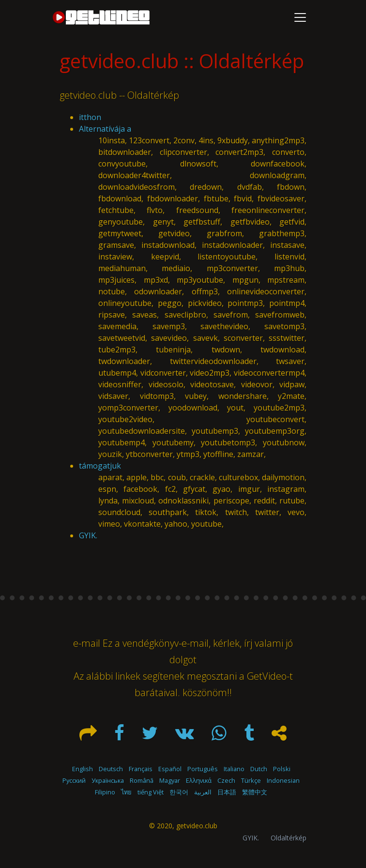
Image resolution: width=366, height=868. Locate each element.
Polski (282, 769)
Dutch (259, 769)
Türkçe (251, 780)
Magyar (170, 780)
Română (142, 780)
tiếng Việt (151, 792)
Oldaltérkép (289, 838)
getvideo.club (197, 826)
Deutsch (111, 769)
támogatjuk (100, 466)
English (83, 769)
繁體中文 (255, 792)
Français (141, 769)
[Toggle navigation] (300, 17)
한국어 (179, 792)
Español (170, 769)
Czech (226, 780)
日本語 (227, 792)
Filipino (105, 792)
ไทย (126, 792)
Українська (108, 780)
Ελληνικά (199, 780)
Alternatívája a (105, 129)
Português (203, 769)
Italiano (234, 769)
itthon (90, 117)
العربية (203, 792)
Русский (74, 780)
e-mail (87, 643)
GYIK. (88, 535)
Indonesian (283, 780)
